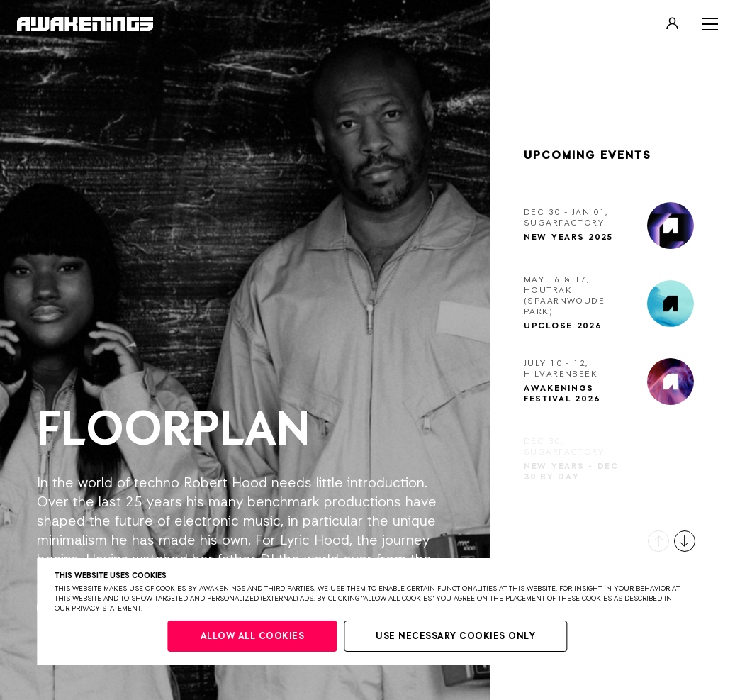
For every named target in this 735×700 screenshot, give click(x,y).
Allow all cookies (253, 637)
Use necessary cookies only (455, 637)
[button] (658, 541)
